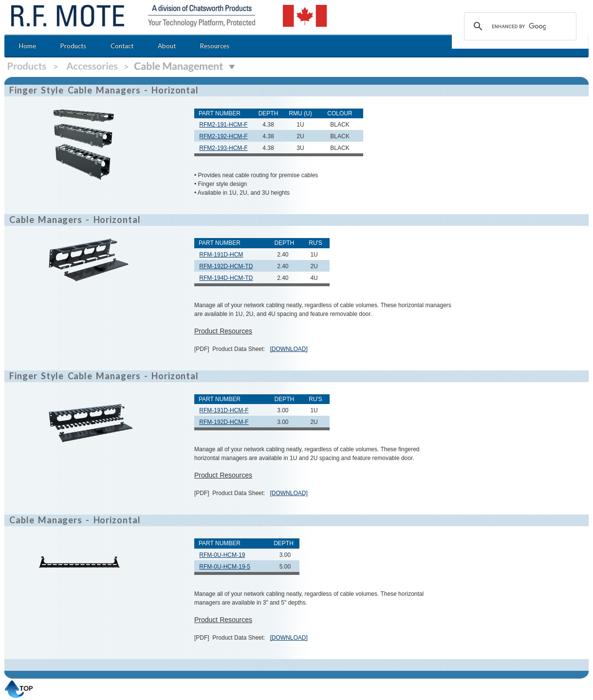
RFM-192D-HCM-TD (226, 266)
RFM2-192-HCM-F (223, 136)
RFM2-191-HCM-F (223, 125)
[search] (519, 26)
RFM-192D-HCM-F (224, 422)
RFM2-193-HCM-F (223, 148)
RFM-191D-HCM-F (224, 410)
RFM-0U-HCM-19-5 (225, 567)
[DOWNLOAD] (288, 349)
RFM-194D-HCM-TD (226, 278)
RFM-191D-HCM (221, 255)
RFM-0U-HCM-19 (222, 555)
